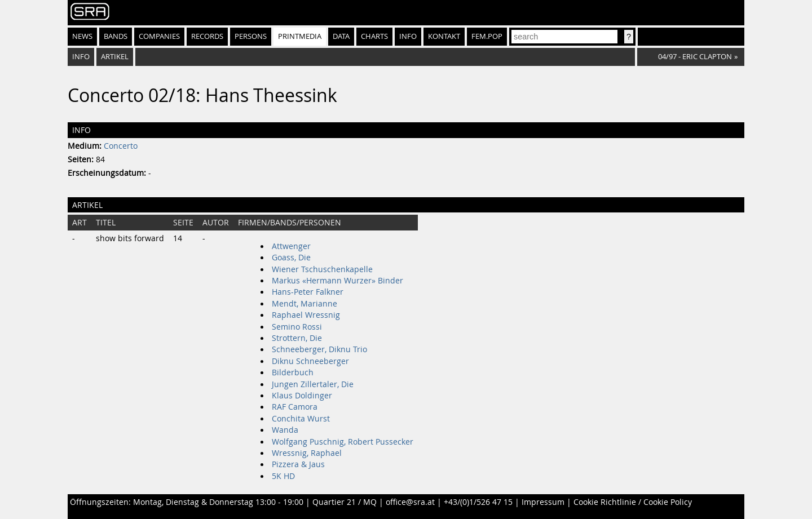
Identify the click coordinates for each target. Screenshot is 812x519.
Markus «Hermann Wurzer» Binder (337, 281)
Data (341, 36)
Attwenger (291, 246)
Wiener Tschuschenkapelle (322, 269)
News (82, 36)
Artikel (115, 57)
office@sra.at (410, 502)
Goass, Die (291, 258)
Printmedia (300, 36)
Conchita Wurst (301, 419)
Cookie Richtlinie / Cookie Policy (633, 502)
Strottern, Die (297, 338)
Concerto (121, 146)
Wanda (285, 430)
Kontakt (444, 36)
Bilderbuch (293, 372)
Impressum (543, 502)
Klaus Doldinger (302, 396)
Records (207, 36)
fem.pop (487, 36)
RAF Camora (295, 407)
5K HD (283, 476)
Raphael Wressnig (306, 315)
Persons (251, 36)
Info (408, 36)
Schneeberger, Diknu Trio (319, 349)
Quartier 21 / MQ (345, 502)
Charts (374, 36)
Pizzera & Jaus (298, 464)
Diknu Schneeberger (310, 361)
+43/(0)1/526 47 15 (478, 502)
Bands (116, 36)
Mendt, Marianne (304, 304)
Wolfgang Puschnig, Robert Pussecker (343, 442)
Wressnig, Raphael (307, 453)
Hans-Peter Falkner (308, 292)
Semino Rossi (297, 327)
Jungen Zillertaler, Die (313, 384)
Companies (159, 36)
